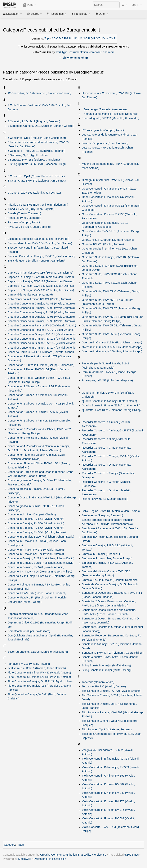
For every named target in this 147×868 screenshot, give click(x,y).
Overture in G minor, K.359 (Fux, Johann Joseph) (112, 351)
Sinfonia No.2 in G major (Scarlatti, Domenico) (110, 580)
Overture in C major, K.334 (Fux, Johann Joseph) (112, 342)
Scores (34, 14)
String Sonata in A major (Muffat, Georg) (106, 665)
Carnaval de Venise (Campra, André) (30, 295)
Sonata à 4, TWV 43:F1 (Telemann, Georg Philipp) (113, 653)
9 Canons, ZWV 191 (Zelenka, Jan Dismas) (34, 193)
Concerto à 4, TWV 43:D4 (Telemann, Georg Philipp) (40, 572)
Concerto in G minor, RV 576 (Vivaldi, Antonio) (36, 567)
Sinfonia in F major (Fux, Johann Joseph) (107, 558)
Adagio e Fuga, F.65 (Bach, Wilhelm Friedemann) (38, 205)
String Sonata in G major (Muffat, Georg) (107, 670)
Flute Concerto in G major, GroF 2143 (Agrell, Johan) (40, 681)
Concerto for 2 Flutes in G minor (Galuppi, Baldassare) (41, 365)
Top (47, 38)
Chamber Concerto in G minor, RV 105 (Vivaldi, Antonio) (42, 343)
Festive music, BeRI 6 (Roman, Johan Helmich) (37, 668)
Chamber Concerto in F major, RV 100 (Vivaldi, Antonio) (42, 325)
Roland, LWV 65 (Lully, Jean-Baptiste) (105, 499)
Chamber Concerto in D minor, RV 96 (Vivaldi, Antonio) (41, 321)
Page (29, 5)
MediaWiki (25, 859)
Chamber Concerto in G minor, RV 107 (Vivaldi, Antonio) (42, 348)
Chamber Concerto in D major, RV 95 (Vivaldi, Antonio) (41, 317)
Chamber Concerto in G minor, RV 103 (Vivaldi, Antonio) (42, 339)
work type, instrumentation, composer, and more (85, 52)
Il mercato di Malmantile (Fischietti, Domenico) (110, 114)
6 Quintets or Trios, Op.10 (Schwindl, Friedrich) (36, 151)
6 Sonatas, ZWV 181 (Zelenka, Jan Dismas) (35, 160)
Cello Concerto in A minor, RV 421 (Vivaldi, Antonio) (39, 299)
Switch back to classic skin (50, 859)
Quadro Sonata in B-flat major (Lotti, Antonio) (109, 401)
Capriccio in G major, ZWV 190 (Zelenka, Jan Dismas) (41, 290)
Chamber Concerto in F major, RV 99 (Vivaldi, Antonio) (41, 330)
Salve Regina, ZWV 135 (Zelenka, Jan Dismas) (111, 511)
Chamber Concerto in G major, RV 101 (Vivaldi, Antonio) (42, 334)
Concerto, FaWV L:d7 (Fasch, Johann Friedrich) (37, 593)
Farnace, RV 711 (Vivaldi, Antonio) (29, 664)
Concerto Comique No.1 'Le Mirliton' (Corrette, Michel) (41, 352)
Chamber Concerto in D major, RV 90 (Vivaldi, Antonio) (41, 308)
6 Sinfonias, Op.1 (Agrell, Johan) (28, 155)
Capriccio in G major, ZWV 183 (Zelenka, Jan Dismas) (41, 286)
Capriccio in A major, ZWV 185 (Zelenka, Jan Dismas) (40, 273)
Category (10, 845)
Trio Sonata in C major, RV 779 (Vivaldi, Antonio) (111, 691)
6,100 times (132, 855)
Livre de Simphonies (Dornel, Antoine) (105, 143)
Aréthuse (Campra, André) (24, 222)
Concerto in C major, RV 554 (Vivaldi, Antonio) (36, 519)
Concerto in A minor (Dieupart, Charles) (32, 514)
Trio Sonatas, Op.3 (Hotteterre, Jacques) (107, 729)
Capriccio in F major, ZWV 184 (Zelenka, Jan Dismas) (41, 281)
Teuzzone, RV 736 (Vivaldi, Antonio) (104, 686)
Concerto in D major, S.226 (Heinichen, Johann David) (41, 537)
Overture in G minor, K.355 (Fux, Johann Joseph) (112, 347)
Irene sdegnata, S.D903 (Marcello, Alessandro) (110, 118)
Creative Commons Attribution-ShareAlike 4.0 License (73, 855)
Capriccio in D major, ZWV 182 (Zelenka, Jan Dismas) (41, 277)
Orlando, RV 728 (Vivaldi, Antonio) (103, 244)
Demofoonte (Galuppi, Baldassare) (29, 631)
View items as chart (75, 58)
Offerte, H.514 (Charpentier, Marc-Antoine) (108, 240)
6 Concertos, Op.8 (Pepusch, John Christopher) (37, 138)
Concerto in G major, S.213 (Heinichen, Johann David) (41, 558)
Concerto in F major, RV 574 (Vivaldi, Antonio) (36, 554)
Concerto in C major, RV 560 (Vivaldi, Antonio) (36, 523)
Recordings (57, 14)
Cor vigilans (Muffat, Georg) (25, 602)
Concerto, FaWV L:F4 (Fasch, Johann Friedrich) (37, 598)
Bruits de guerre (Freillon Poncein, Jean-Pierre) (37, 261)
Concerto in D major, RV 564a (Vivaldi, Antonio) (37, 532)
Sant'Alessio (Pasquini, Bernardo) (102, 515)
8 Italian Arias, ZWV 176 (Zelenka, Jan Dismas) (37, 181)
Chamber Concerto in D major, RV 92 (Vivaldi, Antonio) (41, 312)
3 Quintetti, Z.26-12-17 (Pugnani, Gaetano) (34, 121)
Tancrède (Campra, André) (98, 682)
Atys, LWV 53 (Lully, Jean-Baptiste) (29, 227)
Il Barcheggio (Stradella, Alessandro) (104, 109)
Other (102, 14)
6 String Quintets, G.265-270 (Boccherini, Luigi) (37, 164)
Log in (137, 5)
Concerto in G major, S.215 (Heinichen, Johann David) (41, 563)
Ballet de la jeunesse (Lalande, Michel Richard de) (38, 239)
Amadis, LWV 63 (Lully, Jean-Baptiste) (31, 209)
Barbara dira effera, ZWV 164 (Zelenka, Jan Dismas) (40, 243)
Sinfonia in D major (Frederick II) (102, 554)
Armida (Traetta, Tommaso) (24, 213)
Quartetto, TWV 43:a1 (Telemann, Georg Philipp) (112, 410)
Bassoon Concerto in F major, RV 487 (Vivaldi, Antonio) (42, 256)
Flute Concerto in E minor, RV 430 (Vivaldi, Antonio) (39, 673)
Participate (81, 14)
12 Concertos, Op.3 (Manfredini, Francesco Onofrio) (40, 93)
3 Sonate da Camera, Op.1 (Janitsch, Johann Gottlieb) (41, 126)
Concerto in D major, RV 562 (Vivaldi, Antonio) (36, 528)
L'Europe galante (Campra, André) (103, 130)
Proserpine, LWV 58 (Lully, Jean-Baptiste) (107, 380)
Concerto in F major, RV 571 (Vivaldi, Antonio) (36, 550)
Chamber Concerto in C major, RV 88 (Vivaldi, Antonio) (41, 304)
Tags (21, 845)
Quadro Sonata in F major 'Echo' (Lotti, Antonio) (111, 405)
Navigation (12, 14)
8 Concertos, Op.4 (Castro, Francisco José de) (36, 176)
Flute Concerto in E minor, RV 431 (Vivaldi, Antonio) (39, 677)
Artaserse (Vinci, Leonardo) (24, 218)
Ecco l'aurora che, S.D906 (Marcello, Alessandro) (38, 652)
